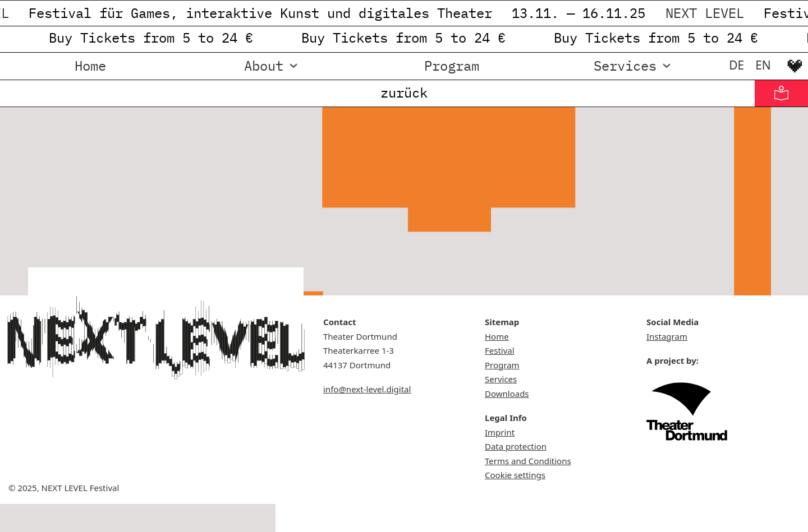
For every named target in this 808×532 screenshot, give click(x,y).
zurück (404, 92)
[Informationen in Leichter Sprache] (781, 93)
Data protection (516, 446)
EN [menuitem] (763, 65)
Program (452, 66)
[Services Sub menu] (667, 66)
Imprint (500, 432)
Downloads (507, 394)
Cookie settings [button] (515, 475)
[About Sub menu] (293, 66)
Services (625, 66)
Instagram (667, 336)
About (264, 66)
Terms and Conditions (528, 461)
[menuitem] (736, 65)
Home (90, 66)
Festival (500, 350)
